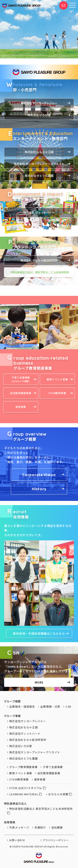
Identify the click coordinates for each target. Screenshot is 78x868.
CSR (67, 706)
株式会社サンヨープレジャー (27, 721)
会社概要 (56, 827)
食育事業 (21, 407)
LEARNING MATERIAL (25, 794)
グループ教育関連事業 (22, 767)
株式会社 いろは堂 (39, 115)
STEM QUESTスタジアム (27, 788)
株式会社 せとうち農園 (39, 176)
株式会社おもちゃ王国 (22, 727)
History (39, 489)
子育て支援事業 (21, 379)
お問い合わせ (16, 840)
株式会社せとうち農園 (22, 758)
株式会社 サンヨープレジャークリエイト (39, 164)
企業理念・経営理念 (21, 706)
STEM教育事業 (57, 393)
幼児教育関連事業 (21, 393)
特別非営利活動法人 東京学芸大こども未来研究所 (40, 811)
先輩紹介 (39, 827)
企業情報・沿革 (49, 706)
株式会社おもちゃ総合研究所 (27, 740)
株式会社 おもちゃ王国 (39, 152)
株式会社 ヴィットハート (39, 213)
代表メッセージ (18, 827)
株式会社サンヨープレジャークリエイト (34, 752)
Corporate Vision (39, 475)
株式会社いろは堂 (20, 746)
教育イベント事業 (57, 379)
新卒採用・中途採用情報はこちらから (39, 633)
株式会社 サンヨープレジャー (39, 103)
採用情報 (10, 822)
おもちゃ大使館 (59, 794)
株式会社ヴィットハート (24, 733)
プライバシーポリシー (55, 840)
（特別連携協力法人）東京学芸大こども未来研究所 (39, 272)
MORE (39, 682)
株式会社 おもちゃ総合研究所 (39, 260)
